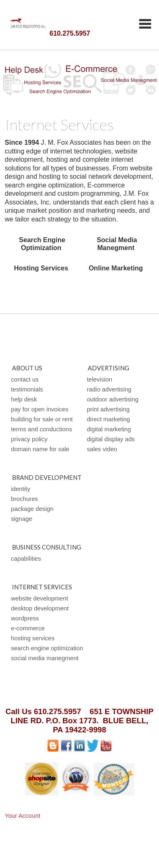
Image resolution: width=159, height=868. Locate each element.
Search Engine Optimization (47, 648)
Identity (21, 489)
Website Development (40, 598)
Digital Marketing (109, 429)
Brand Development (47, 478)
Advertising (108, 368)
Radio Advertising (109, 389)
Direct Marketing (108, 419)
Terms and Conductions (42, 429)
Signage (22, 519)
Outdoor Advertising (113, 399)
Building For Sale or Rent (42, 419)
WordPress (25, 618)
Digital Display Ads (111, 439)
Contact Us (25, 379)
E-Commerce (28, 628)
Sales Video (102, 449)
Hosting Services (33, 638)
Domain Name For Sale (40, 449)
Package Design (33, 509)
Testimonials (27, 389)
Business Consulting (47, 547)
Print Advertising (108, 409)
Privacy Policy (29, 439)
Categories (145, 24)
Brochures (25, 499)
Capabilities (26, 559)
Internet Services (42, 587)
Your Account (23, 816)
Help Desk (24, 399)
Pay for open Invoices (40, 409)
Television (100, 379)
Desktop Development (40, 608)
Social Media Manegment (45, 658)
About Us (27, 368)
